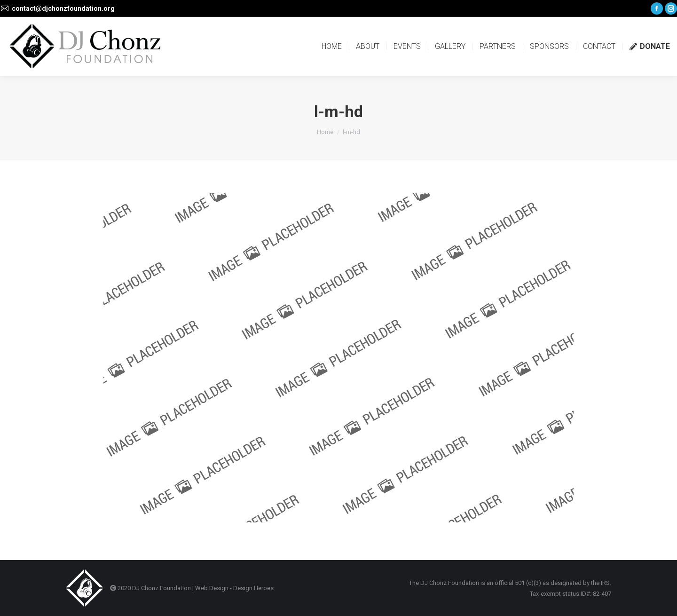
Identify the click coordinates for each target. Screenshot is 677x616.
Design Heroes (253, 588)
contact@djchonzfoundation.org (63, 8)
